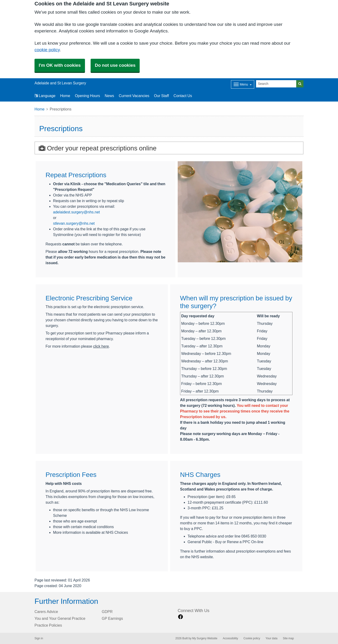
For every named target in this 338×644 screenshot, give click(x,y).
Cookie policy (252, 638)
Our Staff (161, 96)
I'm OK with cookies (60, 65)
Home (65, 96)
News (109, 96)
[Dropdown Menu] (243, 84)
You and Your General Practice (60, 618)
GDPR (107, 612)
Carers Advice (46, 612)
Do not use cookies (115, 65)
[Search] (276, 84)
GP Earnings (112, 618)
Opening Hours (87, 96)
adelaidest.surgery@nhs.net (76, 212)
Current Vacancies (134, 96)
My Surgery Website (205, 638)
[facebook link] (181, 617)
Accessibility (230, 638)
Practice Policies (48, 625)
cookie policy (47, 50)
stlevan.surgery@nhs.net (74, 223)
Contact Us (183, 96)
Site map (288, 638)
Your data (271, 638)
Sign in (39, 638)
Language (45, 96)
